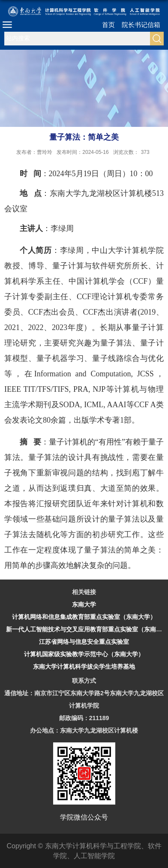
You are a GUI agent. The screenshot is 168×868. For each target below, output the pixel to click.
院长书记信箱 (141, 25)
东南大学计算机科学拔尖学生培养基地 (84, 667)
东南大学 (84, 604)
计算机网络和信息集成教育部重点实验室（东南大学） (84, 617)
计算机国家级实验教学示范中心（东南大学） (84, 654)
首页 (108, 25)
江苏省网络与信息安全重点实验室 (84, 642)
